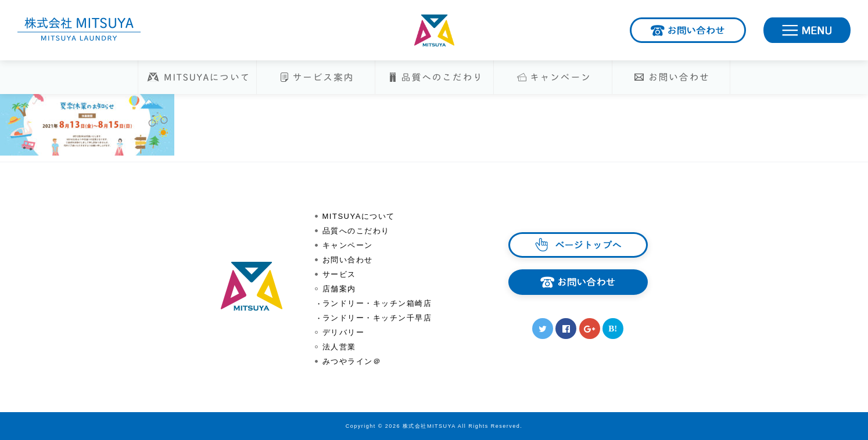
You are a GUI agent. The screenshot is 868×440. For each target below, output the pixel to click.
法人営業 (339, 347)
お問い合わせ (745, 28)
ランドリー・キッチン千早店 (377, 318)
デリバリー (344, 332)
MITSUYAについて (359, 216)
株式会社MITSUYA (434, 30)
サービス (339, 274)
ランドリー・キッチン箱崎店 (377, 303)
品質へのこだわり (356, 231)
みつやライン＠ (352, 361)
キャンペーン (348, 245)
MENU (850, 28)
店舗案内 (339, 289)
